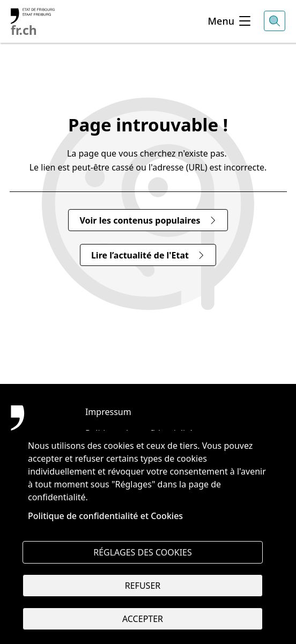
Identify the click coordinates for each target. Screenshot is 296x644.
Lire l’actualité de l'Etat (148, 255)
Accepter (143, 619)
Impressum (108, 412)
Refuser (143, 586)
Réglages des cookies (143, 552)
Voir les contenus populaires (148, 220)
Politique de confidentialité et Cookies (105, 516)
